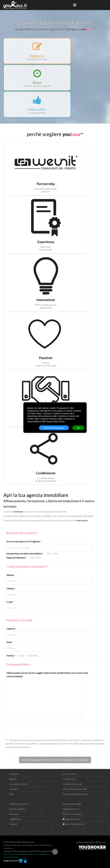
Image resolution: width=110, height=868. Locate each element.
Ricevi (37, 83)
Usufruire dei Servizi (19, 804)
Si (50, 553)
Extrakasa (14, 814)
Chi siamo (14, 774)
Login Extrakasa (71, 819)
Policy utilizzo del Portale (75, 789)
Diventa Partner (17, 809)
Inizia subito (37, 109)
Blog (11, 794)
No (56, 553)
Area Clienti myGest (74, 824)
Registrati (37, 56)
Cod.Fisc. (34, 656)
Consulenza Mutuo (18, 784)
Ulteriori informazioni (54, 428)
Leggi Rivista (15, 819)
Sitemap (13, 824)
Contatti (13, 789)
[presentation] (27, 729)
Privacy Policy (70, 774)
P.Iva (23, 656)
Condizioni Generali (72, 784)
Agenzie (13, 779)
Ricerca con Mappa (72, 814)
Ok (78, 428)
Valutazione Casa (71, 809)
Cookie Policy (70, 779)
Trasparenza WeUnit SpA (75, 794)
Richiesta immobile (72, 804)
